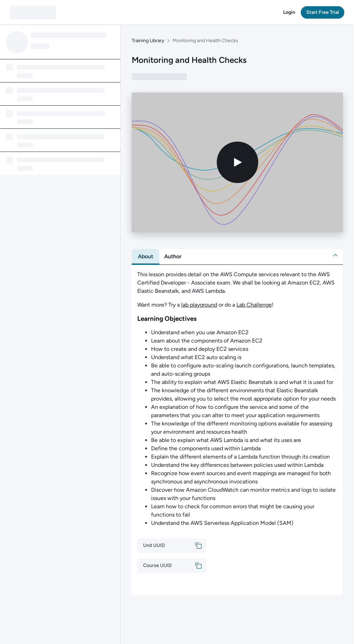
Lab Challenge (254, 305)
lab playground (199, 305)
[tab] (146, 257)
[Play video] (237, 163)
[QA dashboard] (33, 12)
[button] (289, 12)
